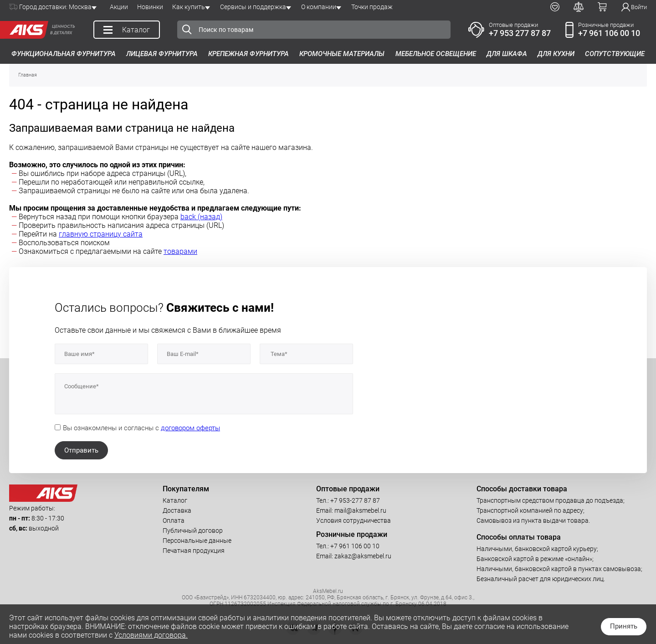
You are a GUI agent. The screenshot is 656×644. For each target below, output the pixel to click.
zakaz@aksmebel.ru (363, 556)
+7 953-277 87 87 (355, 500)
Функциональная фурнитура (64, 54)
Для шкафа (507, 54)
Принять (624, 626)
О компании (319, 7)
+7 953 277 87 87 (520, 33)
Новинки (150, 7)
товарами (180, 251)
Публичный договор (193, 531)
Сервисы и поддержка (253, 7)
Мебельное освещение (436, 54)
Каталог (175, 500)
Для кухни (556, 54)
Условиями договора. (151, 635)
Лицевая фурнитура (162, 54)
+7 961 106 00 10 (609, 33)
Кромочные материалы (342, 54)
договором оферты (190, 428)
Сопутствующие (615, 54)
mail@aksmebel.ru (360, 510)
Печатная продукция (194, 551)
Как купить (189, 7)
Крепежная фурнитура (249, 54)
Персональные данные (197, 541)
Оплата (174, 520)
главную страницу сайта (101, 234)
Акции (119, 7)
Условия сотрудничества (354, 520)
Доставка (177, 510)
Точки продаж (372, 7)
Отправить (81, 450)
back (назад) (201, 217)
